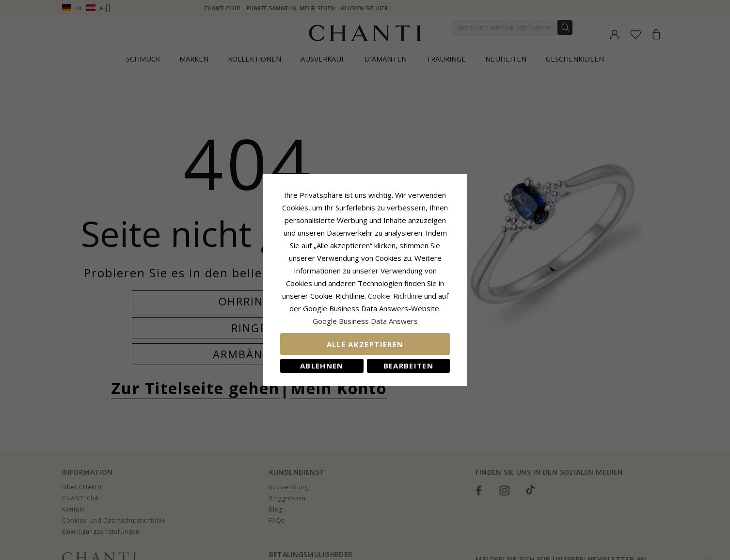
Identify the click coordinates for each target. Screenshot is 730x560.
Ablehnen (322, 366)
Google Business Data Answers (365, 321)
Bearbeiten (409, 366)
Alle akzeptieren (365, 344)
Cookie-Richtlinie (395, 296)
